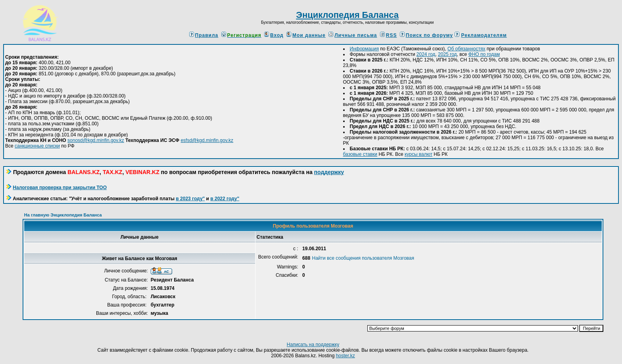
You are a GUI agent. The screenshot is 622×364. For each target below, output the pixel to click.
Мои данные (306, 35)
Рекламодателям (484, 35)
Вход (274, 35)
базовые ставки (360, 154)
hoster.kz (346, 356)
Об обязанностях (466, 49)
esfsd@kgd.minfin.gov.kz (207, 140)
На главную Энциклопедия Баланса (63, 215)
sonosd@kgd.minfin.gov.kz (96, 140)
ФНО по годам (484, 54)
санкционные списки (37, 146)
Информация (364, 49)
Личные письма (353, 35)
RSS (389, 35)
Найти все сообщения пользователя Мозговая (363, 258)
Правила (204, 35)
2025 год (447, 54)
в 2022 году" (225, 199)
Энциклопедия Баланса (347, 15)
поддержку (329, 172)
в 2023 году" (190, 199)
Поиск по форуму (426, 35)
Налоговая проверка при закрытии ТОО (60, 188)
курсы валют (419, 154)
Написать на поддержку (313, 345)
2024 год (426, 54)
